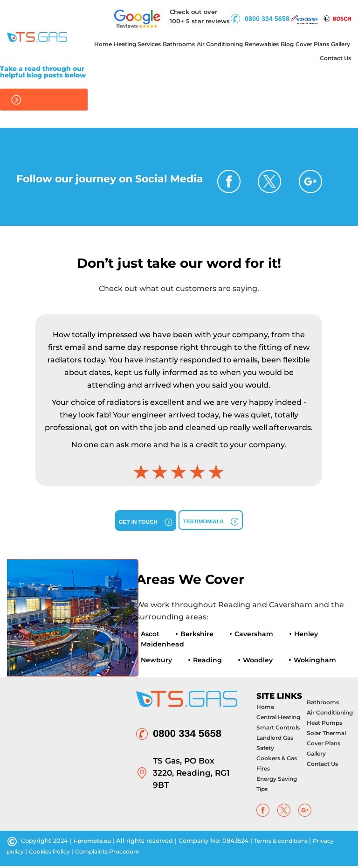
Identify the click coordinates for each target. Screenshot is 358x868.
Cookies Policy (54, 854)
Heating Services (137, 44)
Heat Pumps (324, 725)
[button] (23, 400)
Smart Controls (278, 730)
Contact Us (335, 58)
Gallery (341, 44)
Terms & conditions (289, 843)
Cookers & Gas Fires (277, 766)
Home (103, 44)
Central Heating (278, 719)
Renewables (262, 44)
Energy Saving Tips (277, 786)
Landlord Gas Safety (275, 745)
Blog (287, 44)
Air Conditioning (220, 44)
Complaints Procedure (115, 854)
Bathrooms (179, 44)
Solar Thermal (326, 735)
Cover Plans (312, 44)
